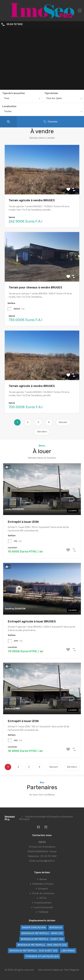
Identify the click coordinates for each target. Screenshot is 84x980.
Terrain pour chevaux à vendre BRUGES (35, 287)
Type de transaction (14, 93)
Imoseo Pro (10, 818)
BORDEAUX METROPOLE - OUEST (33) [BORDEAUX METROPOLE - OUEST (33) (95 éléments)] (42, 939)
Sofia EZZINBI (12, 709)
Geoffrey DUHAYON (15, 609)
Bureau (43, 879)
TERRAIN (43, 912)
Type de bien (51, 93)
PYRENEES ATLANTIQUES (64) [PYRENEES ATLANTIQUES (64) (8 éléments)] (42, 956)
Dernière (42, 432)
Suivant (63, 422)
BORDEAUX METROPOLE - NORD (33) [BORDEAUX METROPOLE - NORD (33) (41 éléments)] (42, 933)
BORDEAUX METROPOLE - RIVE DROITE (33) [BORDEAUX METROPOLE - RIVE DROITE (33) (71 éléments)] (42, 945)
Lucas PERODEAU (14, 509)
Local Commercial (43, 907)
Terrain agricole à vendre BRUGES (32, 200)
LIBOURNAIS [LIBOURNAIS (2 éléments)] (68, 951)
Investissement (43, 903)
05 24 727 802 (15, 24)
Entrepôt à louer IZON (23, 522)
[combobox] (21, 99)
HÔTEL (43, 898)
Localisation (9, 106)
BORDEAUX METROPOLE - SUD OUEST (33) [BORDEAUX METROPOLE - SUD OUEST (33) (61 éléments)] (33, 951)
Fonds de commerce (43, 893)
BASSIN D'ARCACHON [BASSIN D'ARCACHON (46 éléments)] (34, 928)
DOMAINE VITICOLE (43, 884)
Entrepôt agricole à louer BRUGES (32, 621)
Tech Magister (72, 970)
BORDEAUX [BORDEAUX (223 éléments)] (56, 928)
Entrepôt (43, 889)
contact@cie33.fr (45, 861)
